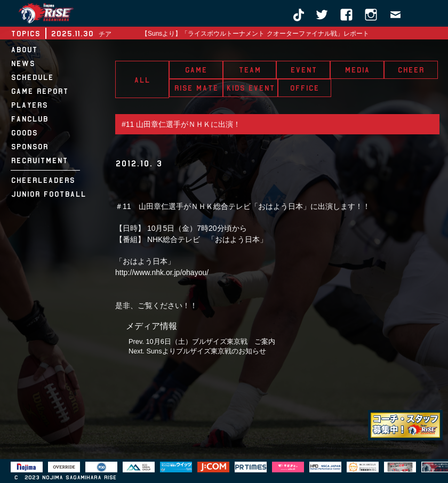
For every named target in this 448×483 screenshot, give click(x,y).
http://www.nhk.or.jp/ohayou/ (162, 272)
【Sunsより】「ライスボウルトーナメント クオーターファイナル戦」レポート (255, 34)
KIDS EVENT (250, 88)
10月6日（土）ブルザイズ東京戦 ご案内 (210, 341)
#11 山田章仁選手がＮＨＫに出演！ (181, 124)
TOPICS (25, 34)
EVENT (303, 70)
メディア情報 (151, 326)
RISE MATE (196, 88)
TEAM (250, 70)
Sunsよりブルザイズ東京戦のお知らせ (206, 351)
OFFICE (304, 88)
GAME (196, 70)
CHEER (411, 70)
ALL (142, 80)
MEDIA (357, 70)
